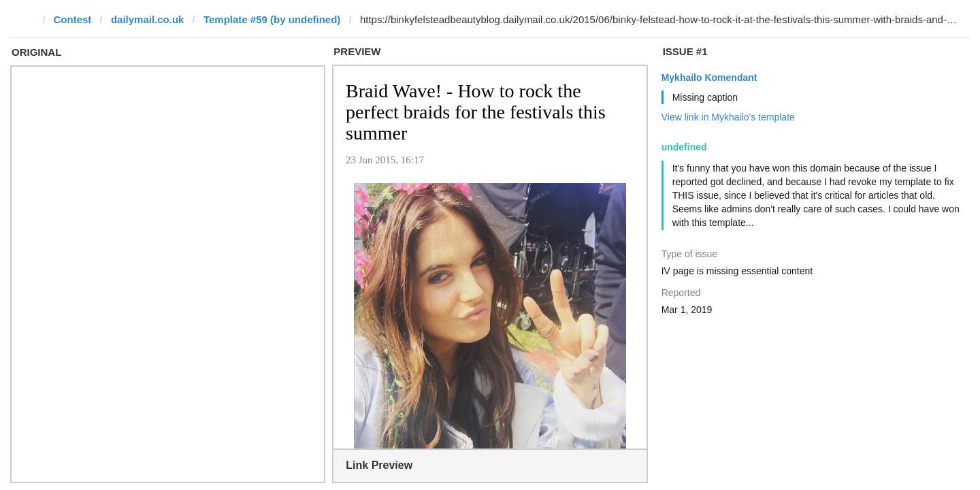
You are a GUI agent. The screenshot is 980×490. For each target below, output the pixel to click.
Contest (73, 19)
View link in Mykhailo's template (728, 117)
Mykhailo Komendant (709, 78)
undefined (684, 147)
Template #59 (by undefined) (272, 19)
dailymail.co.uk (148, 19)
